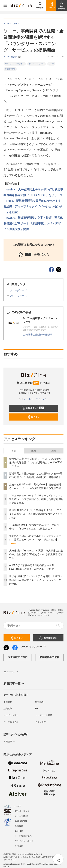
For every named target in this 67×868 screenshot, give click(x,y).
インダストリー (11, 715)
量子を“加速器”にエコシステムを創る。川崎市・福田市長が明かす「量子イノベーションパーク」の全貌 (36, 580)
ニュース (11, 672)
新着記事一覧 (14, 684)
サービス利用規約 (23, 836)
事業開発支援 (10, 69)
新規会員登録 (33, 408)
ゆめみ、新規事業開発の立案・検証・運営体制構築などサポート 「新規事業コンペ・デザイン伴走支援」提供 (33, 223)
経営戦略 (39, 702)
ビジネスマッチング (36, 64)
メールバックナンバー (33, 399)
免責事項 (19, 826)
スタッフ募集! (21, 816)
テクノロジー (42, 722)
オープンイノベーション (15, 64)
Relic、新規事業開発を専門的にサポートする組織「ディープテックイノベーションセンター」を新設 (33, 206)
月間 (53, 451)
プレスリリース (18, 295)
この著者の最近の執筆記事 (38, 335)
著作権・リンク (22, 811)
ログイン (33, 417)
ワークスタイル (11, 722)
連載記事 (10, 742)
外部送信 (19, 846)
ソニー (51, 64)
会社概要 (19, 831)
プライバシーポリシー (25, 841)
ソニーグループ (18, 290)
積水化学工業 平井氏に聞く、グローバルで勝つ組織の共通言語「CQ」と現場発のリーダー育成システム (36, 463)
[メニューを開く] (5, 5)
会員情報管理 (21, 821)
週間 (33, 451)
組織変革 (8, 709)
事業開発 (8, 702)
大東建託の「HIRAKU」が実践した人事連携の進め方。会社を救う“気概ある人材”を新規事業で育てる (36, 554)
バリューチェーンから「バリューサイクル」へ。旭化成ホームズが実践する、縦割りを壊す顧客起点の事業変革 (36, 499)
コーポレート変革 (44, 715)
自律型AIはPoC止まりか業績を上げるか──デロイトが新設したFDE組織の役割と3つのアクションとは (36, 514)
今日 (14, 451)
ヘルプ (18, 806)
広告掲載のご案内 (18, 657)
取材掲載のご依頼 (49, 657)
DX (37, 709)
